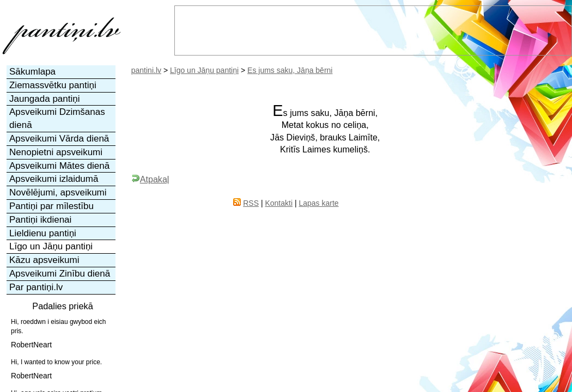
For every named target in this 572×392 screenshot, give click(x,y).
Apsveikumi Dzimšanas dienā (57, 118)
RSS (251, 203)
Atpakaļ (150, 179)
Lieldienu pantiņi (43, 233)
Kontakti (279, 203)
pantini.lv (146, 70)
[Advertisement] (453, 250)
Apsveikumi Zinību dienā (60, 274)
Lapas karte (318, 203)
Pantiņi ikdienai (40, 220)
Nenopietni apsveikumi (56, 152)
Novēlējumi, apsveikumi (58, 192)
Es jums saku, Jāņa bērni (290, 70)
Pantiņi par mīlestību (51, 206)
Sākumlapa (32, 72)
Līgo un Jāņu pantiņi (204, 70)
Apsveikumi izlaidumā (54, 179)
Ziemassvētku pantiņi (53, 85)
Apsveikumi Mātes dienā (59, 166)
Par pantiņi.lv (36, 287)
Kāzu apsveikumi (44, 260)
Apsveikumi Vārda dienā (59, 139)
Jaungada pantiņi (45, 99)
